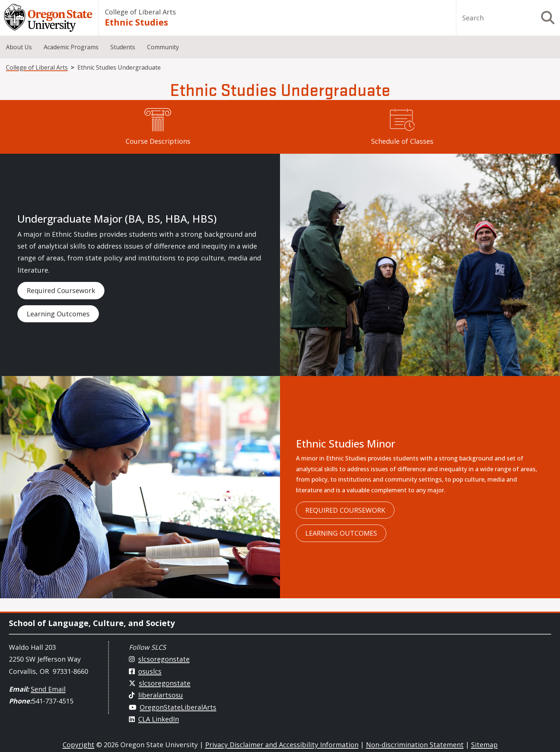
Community (163, 47)
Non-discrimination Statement (415, 745)
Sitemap (484, 745)
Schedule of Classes (402, 141)
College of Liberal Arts (140, 12)
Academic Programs (71, 47)
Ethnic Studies (136, 22)
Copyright (79, 745)
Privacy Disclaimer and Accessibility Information (282, 745)
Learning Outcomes (58, 314)
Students (123, 47)
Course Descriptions (158, 141)
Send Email (48, 689)
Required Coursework (61, 290)
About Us (19, 47)
